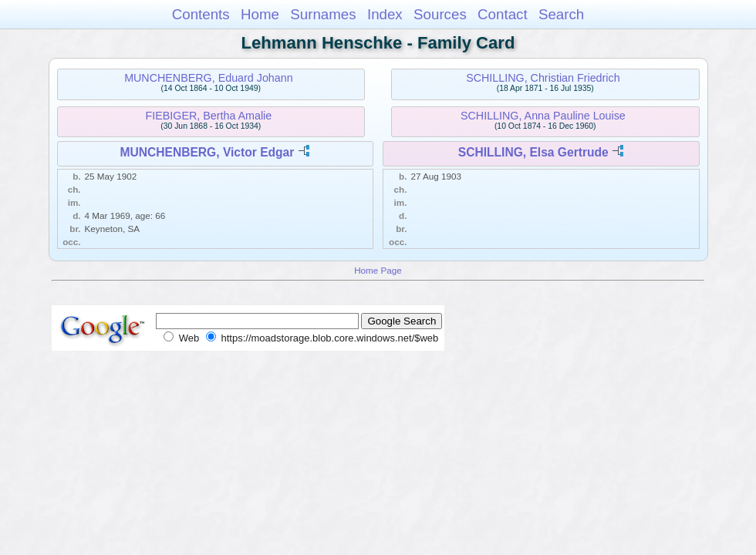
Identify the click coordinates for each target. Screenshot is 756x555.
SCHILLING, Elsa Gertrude (533, 152)
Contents (201, 14)
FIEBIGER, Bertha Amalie (209, 116)
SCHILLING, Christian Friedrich (543, 78)
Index (385, 14)
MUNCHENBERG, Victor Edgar (207, 152)
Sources (440, 14)
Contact (503, 14)
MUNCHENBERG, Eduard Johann (209, 78)
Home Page (378, 270)
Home (260, 14)
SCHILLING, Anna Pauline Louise (543, 116)
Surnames (323, 14)
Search (561, 14)
